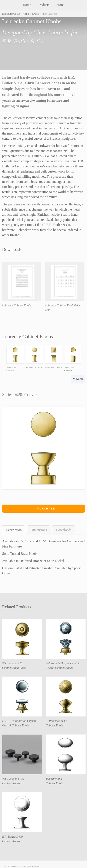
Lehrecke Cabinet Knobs (17, 305)
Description (14, 530)
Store (60, 5)
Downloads (63, 530)
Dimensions (39, 530)
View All (78, 379)
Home (27, 5)
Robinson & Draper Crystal (62, 663)
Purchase (44, 508)
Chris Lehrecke (51, 32)
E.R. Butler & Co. (11, 14)
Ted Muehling (54, 779)
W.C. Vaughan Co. (13, 663)
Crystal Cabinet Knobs (59, 668)
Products (43, 5)
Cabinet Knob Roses (14, 668)
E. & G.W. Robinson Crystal (19, 721)
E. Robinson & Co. (57, 721)
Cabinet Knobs (31, 14)
